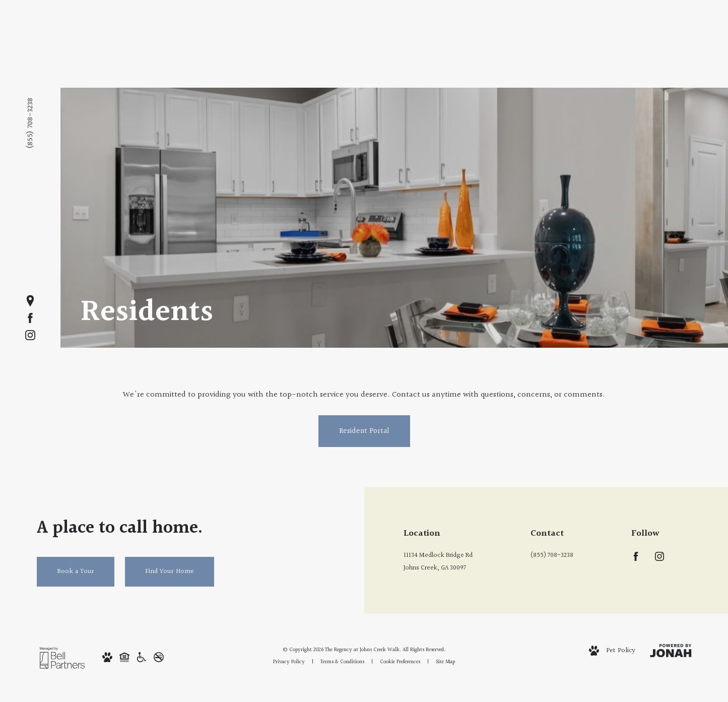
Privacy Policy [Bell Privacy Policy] (289, 662)
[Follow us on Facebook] (30, 318)
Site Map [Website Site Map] (445, 662)
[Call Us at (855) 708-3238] (566, 556)
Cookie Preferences (400, 662)
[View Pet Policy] (612, 651)
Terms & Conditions (342, 662)
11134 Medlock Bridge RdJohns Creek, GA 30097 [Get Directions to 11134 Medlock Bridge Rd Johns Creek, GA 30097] (438, 562)
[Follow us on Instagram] (30, 335)
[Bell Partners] (62, 658)
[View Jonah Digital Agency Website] (671, 651)
